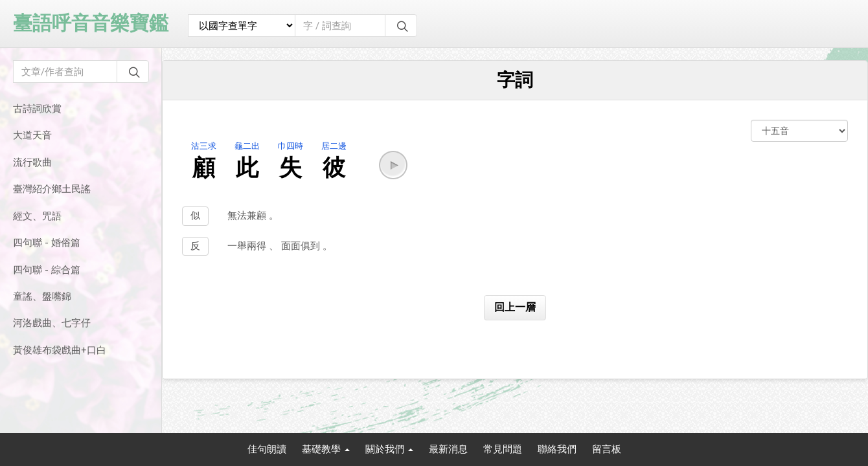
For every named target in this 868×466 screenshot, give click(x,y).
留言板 (607, 449)
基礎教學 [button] (326, 449)
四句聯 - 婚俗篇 (47, 243)
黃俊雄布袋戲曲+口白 (60, 350)
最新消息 (448, 449)
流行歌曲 (32, 162)
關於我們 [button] (389, 449)
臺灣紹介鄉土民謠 (52, 189)
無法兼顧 (248, 216)
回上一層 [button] (515, 307)
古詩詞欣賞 (37, 109)
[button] (393, 165)
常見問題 (503, 449)
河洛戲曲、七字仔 (52, 323)
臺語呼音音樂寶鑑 (91, 23)
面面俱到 (302, 246)
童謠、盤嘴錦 (42, 296)
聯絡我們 (557, 449)
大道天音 (32, 135)
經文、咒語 (37, 216)
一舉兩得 (248, 246)
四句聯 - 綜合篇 (47, 270)
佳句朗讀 (267, 449)
